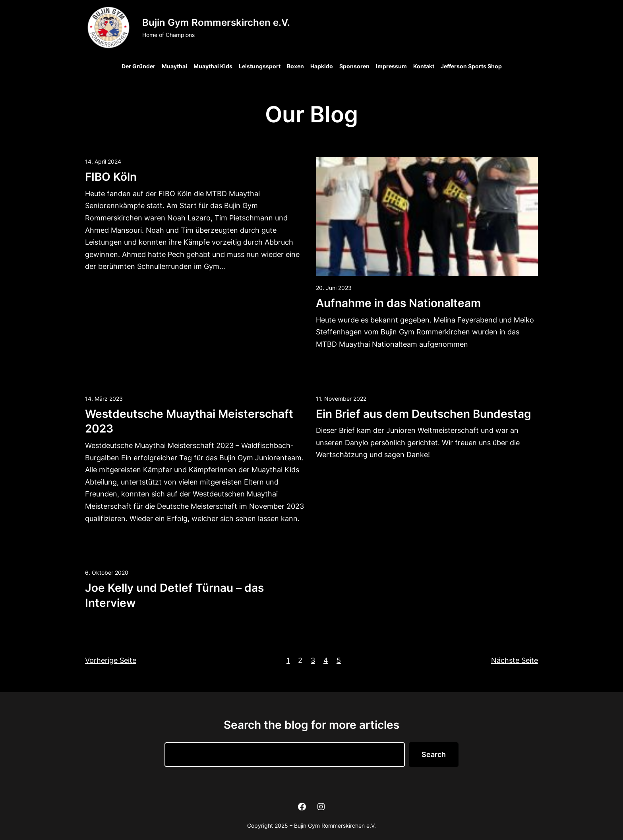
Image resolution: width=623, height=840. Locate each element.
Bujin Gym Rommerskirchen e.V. (216, 22)
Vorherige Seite (111, 660)
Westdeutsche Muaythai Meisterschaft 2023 (189, 421)
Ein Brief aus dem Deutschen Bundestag (424, 414)
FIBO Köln (111, 177)
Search (434, 754)
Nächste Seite (515, 660)
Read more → (108, 288)
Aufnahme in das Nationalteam (398, 303)
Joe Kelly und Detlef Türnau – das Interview (174, 595)
